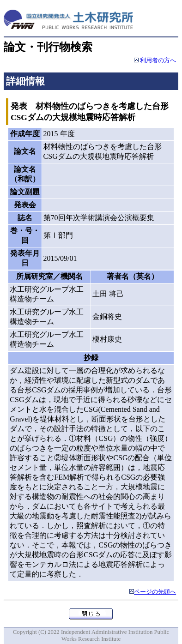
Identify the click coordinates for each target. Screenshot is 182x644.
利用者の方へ (158, 60)
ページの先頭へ (155, 592)
